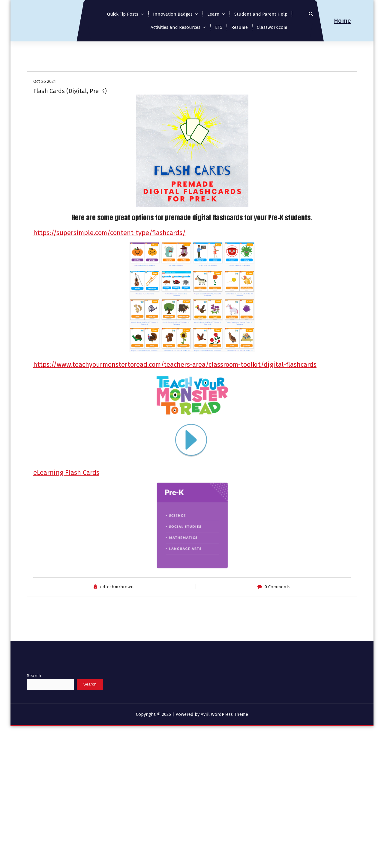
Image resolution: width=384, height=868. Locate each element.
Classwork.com (272, 27)
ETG (219, 27)
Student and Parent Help (261, 14)
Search (34, 676)
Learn (213, 14)
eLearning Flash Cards (66, 473)
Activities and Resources (175, 27)
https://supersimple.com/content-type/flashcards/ (109, 233)
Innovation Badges (173, 14)
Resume (240, 27)
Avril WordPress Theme (224, 714)
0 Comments (277, 587)
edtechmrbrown (117, 587)
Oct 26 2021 (45, 81)
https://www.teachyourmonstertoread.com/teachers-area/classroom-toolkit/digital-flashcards (175, 365)
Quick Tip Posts (123, 14)
